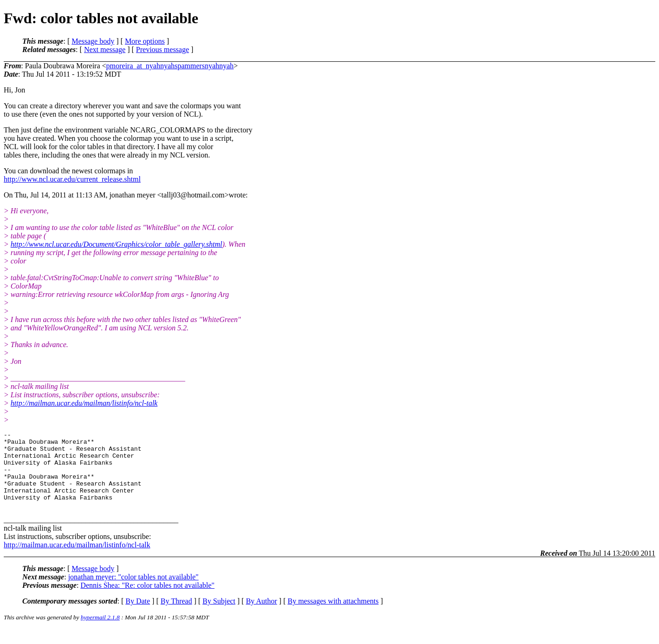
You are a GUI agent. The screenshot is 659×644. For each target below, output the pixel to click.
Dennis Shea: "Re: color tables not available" (147, 601)
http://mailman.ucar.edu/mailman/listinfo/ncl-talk (84, 403)
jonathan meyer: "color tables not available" (134, 592)
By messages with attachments (333, 616)
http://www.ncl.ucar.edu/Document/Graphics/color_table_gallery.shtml (117, 244)
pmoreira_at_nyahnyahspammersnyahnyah (170, 66)
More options (145, 41)
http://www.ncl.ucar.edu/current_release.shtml (72, 179)
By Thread (176, 616)
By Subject (219, 616)
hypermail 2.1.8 (100, 633)
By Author (261, 616)
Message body (93, 41)
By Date (138, 616)
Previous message (163, 49)
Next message (105, 49)
